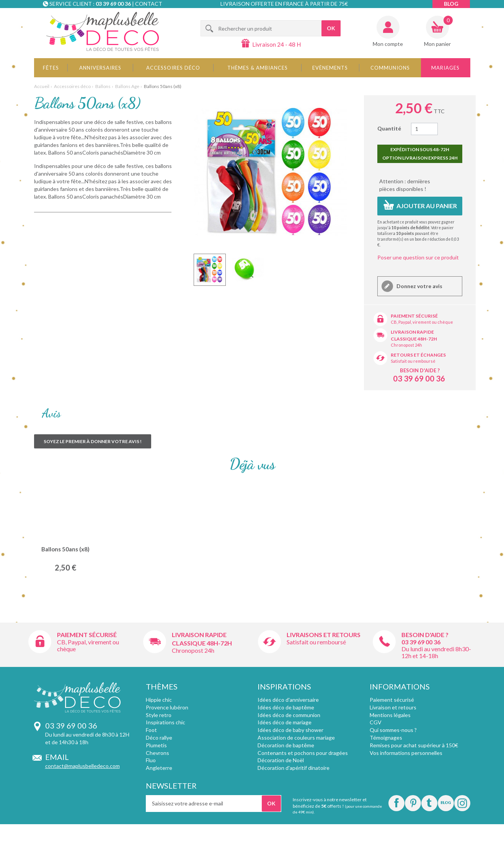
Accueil (42, 86)
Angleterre (159, 768)
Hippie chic (159, 700)
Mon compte (388, 44)
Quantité (389, 128)
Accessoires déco (173, 68)
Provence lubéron (167, 707)
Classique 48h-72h (414, 339)
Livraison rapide (412, 332)
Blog (451, 4)
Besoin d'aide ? (420, 370)
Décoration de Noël (281, 760)
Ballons (103, 86)
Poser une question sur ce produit (418, 257)
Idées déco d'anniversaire (288, 700)
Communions (390, 68)
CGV (376, 722)
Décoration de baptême (286, 745)
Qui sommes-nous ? (393, 730)
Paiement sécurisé (414, 316)
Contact (149, 4)
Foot (151, 730)
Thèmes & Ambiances (258, 68)
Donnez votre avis (419, 286)
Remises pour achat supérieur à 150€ (414, 745)
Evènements (330, 68)
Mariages (445, 68)
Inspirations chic (166, 722)
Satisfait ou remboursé (413, 361)
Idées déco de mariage (285, 722)
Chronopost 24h (406, 345)
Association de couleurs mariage (296, 738)
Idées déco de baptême (286, 707)
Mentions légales (390, 715)
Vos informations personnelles (406, 753)
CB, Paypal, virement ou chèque (422, 322)
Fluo (151, 760)
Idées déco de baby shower (290, 730)
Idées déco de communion (289, 715)
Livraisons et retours (324, 635)
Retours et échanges (418, 355)
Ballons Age (127, 86)
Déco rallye (159, 738)
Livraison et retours (393, 707)
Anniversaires (100, 68)
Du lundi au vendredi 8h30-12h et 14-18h (436, 652)
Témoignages (386, 738)
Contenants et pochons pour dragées (303, 753)
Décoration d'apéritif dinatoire (294, 768)
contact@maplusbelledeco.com (82, 766)
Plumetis (156, 745)
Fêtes (51, 68)
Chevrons (157, 753)
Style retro (159, 715)
